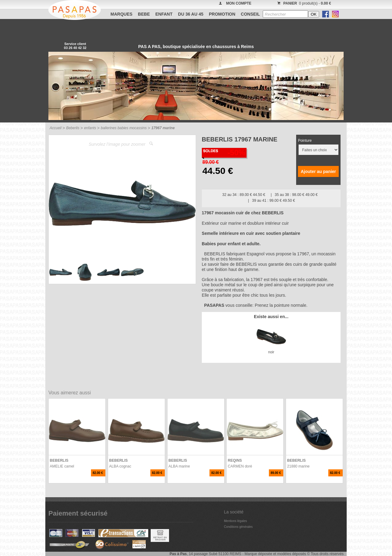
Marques (122, 14)
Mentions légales (235, 521)
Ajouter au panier (318, 171)
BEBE (144, 14)
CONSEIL (250, 14)
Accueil (56, 128)
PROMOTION (222, 14)
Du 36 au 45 (191, 14)
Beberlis (73, 128)
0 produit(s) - (303, 3)
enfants (90, 128)
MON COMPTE (239, 3)
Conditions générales (238, 527)
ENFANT (164, 14)
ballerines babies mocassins (124, 128)
